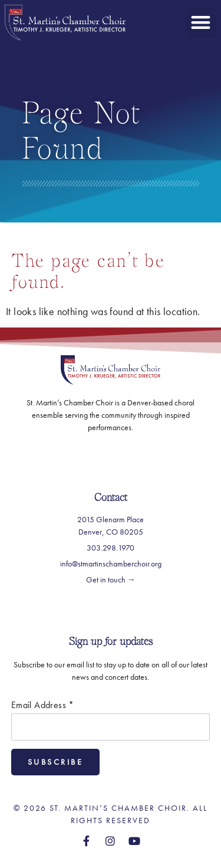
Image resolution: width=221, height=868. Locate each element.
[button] (201, 23)
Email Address (43, 705)
